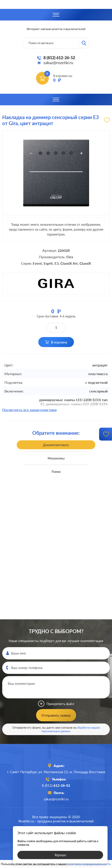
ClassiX (85, 263)
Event (37, 263)
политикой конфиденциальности (89, 864)
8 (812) (56, 785)
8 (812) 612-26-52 (59, 58)
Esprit (48, 263)
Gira (70, 257)
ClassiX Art (69, 263)
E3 (57, 263)
